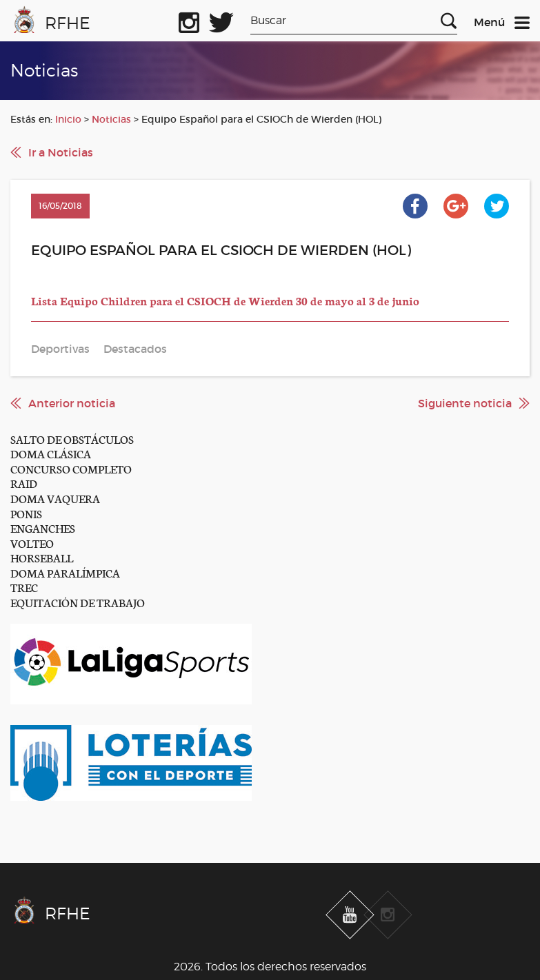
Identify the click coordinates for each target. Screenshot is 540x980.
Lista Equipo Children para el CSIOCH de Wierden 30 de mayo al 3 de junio (225, 300)
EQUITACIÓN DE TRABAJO (78, 602)
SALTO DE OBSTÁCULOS (72, 439)
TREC (24, 587)
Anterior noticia (72, 403)
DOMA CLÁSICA (51, 453)
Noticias (111, 119)
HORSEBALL (42, 557)
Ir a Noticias (61, 152)
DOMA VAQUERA (55, 498)
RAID (24, 483)
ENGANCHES (43, 528)
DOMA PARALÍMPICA (65, 572)
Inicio (68, 119)
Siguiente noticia (465, 403)
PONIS (26, 513)
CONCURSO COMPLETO (71, 468)
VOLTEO (32, 543)
